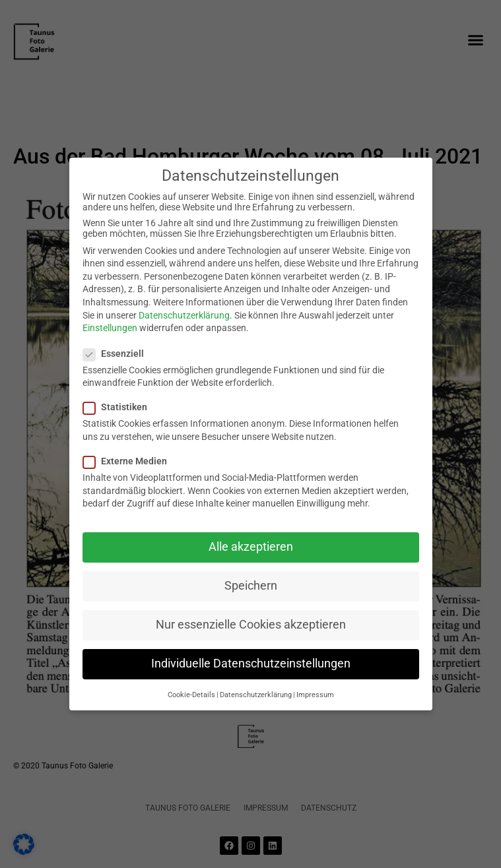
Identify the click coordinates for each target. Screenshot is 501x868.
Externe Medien (129, 461)
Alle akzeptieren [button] (251, 547)
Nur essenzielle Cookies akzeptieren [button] (251, 625)
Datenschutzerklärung (184, 315)
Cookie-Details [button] (191, 695)
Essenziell (117, 354)
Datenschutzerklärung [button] (256, 695)
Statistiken (119, 407)
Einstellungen (110, 328)
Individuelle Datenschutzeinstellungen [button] (251, 664)
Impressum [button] (315, 695)
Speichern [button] (251, 586)
